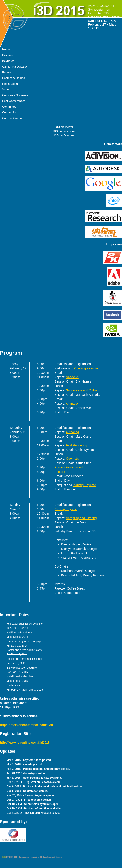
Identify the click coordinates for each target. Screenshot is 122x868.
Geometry (73, 459)
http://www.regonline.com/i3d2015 (25, 743)
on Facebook (64, 131)
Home (6, 49)
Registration (10, 84)
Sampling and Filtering (81, 518)
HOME (3, 857)
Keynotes (8, 61)
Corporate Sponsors (15, 95)
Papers (7, 72)
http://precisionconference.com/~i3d (26, 725)
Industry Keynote (84, 485)
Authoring (72, 432)
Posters (60, 472)
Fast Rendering (76, 445)
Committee (9, 107)
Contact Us (9, 112)
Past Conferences (14, 101)
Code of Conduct (13, 118)
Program (8, 55)
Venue (6, 89)
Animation (73, 404)
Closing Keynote (66, 509)
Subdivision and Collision (83, 390)
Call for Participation (15, 67)
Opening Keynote (86, 368)
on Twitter (64, 127)
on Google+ (64, 135)
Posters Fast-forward (69, 467)
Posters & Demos (14, 78)
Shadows (72, 377)
